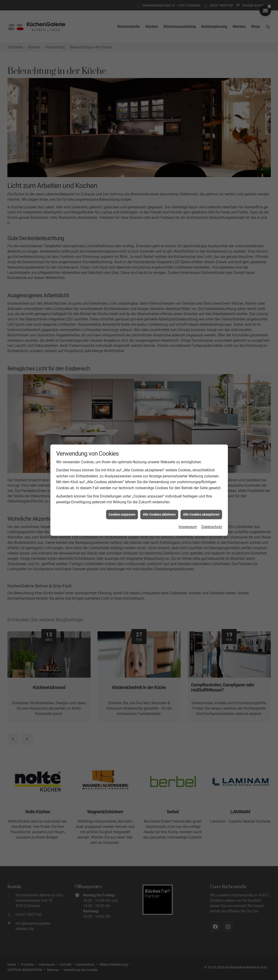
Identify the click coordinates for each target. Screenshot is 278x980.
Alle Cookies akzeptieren (201, 514)
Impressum (188, 527)
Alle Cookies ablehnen (159, 514)
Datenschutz (212, 527)
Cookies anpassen (122, 514)
